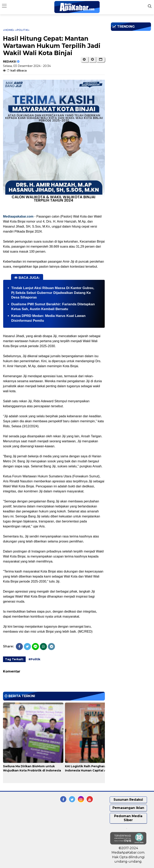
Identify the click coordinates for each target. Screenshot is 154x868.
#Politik (34, 659)
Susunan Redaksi (128, 800)
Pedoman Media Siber (128, 818)
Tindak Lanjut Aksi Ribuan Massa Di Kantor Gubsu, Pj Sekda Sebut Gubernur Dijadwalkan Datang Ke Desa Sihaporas (53, 293)
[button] (101, 59)
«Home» (9, 30)
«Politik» (22, 30)
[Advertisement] (132, 57)
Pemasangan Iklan (128, 808)
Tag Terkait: (14, 659)
